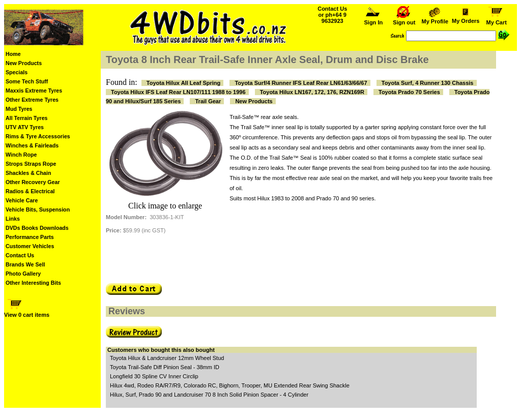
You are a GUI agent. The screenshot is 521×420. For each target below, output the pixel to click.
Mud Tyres (19, 109)
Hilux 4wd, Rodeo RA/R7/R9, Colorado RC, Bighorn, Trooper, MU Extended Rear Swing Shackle (230, 385)
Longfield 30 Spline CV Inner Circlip (154, 376)
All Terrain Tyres (27, 118)
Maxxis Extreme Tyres (34, 91)
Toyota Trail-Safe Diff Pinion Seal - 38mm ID (165, 367)
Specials (17, 72)
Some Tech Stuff (27, 81)
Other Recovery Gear (33, 182)
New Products (24, 63)
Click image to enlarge (165, 206)
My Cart (497, 20)
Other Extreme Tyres (32, 100)
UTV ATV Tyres (25, 127)
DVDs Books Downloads (37, 228)
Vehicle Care (22, 200)
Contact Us (20, 255)
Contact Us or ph (332, 15)
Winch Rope (21, 155)
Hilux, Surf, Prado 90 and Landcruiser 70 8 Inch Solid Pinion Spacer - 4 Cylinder (209, 395)
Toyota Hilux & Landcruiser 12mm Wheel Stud (167, 358)
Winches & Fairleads (32, 145)
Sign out (404, 20)
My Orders (466, 18)
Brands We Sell (25, 264)
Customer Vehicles (30, 246)
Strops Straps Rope (31, 164)
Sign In (373, 20)
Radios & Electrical (30, 191)
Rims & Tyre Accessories (38, 136)
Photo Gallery (23, 274)
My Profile (435, 19)
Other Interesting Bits (33, 283)
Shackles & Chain (28, 173)
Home (13, 54)
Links (13, 219)
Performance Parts (30, 237)
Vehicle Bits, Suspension (38, 209)
